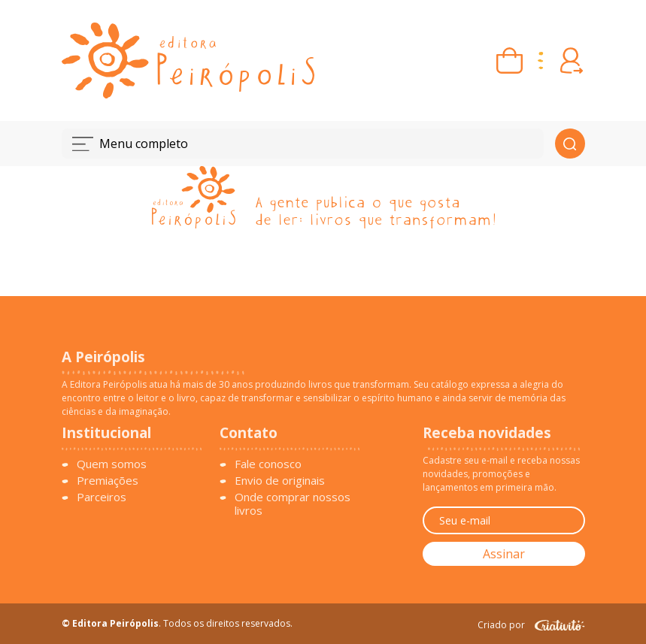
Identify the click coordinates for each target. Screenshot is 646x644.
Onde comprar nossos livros (293, 503)
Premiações (108, 480)
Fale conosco (268, 464)
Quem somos (112, 464)
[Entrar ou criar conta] (572, 60)
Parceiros (102, 497)
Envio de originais (280, 480)
